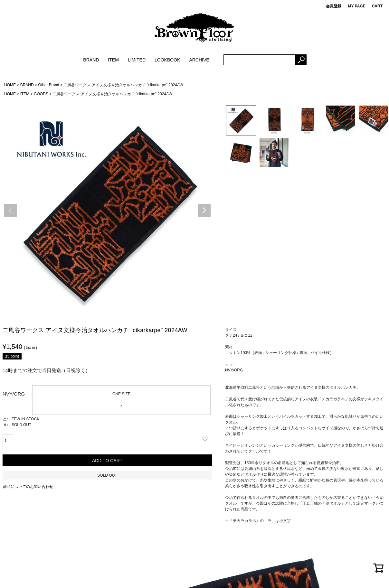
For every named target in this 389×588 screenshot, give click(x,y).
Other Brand (48, 85)
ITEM (113, 60)
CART (377, 6)
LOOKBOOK (167, 60)
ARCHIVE (199, 60)
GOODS (41, 94)
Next (204, 210)
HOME (10, 85)
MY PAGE (356, 6)
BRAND (91, 60)
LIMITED (137, 60)
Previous (10, 210)
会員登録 (334, 6)
